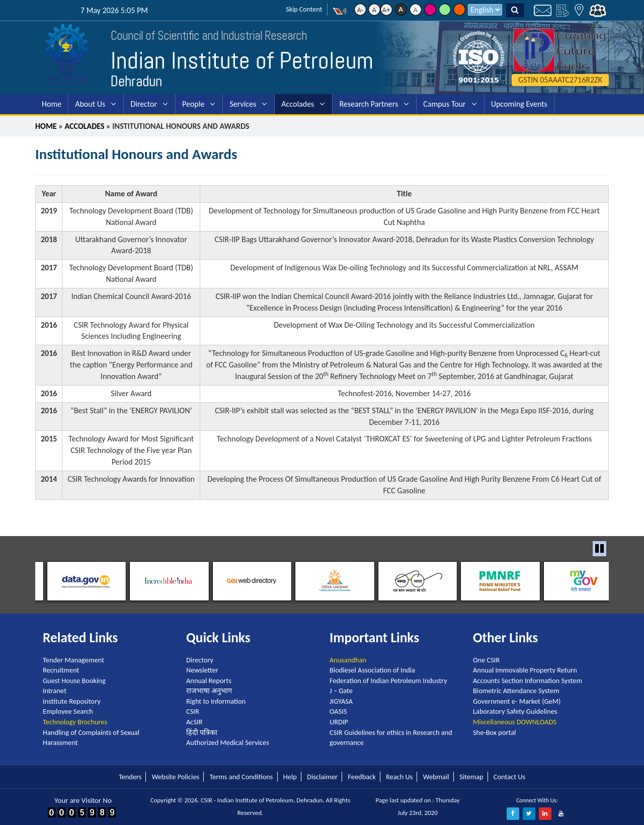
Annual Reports (209, 681)
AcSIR (194, 722)
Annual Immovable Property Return (525, 670)
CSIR (193, 711)
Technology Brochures (75, 722)
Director (144, 104)
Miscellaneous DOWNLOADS (515, 722)
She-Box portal (494, 732)
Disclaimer (322, 777)
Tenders (130, 777)
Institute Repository (72, 701)
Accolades (298, 104)
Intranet (55, 691)
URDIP (339, 722)
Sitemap (471, 777)
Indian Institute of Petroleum (243, 60)
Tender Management (73, 659)
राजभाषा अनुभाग (209, 691)
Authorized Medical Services (228, 742)
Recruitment (61, 670)
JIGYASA (341, 701)
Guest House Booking (74, 681)
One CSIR (486, 659)
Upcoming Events (519, 104)
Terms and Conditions (241, 777)
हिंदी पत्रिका (202, 732)
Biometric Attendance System (516, 691)
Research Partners (369, 104)
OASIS (338, 711)
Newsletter (202, 670)
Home (52, 104)
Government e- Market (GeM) (517, 701)
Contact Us (509, 777)
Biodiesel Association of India (372, 670)
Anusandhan (348, 659)
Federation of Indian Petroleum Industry (388, 681)
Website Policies (176, 777)
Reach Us (399, 777)
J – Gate (341, 691)
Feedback (361, 777)
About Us (90, 104)
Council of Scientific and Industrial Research (204, 35)
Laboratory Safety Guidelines (515, 711)
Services (243, 104)
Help (290, 777)
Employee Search (68, 711)
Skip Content (304, 9)
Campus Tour (444, 104)
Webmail (436, 777)
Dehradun (136, 81)
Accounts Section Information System (528, 681)
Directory (200, 659)
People (193, 104)
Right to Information (216, 701)
